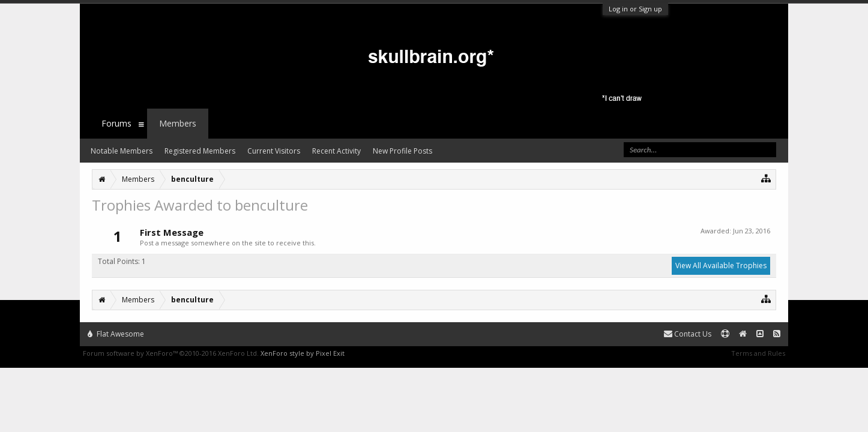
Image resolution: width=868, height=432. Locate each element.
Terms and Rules (758, 353)
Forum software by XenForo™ (171, 353)
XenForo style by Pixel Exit (303, 353)
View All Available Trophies (721, 265)
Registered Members (200, 151)
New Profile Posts (402, 151)
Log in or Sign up (635, 9)
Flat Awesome (116, 334)
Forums (116, 123)
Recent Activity (336, 151)
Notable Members (122, 151)
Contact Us (688, 334)
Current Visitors (274, 151)
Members (178, 123)
